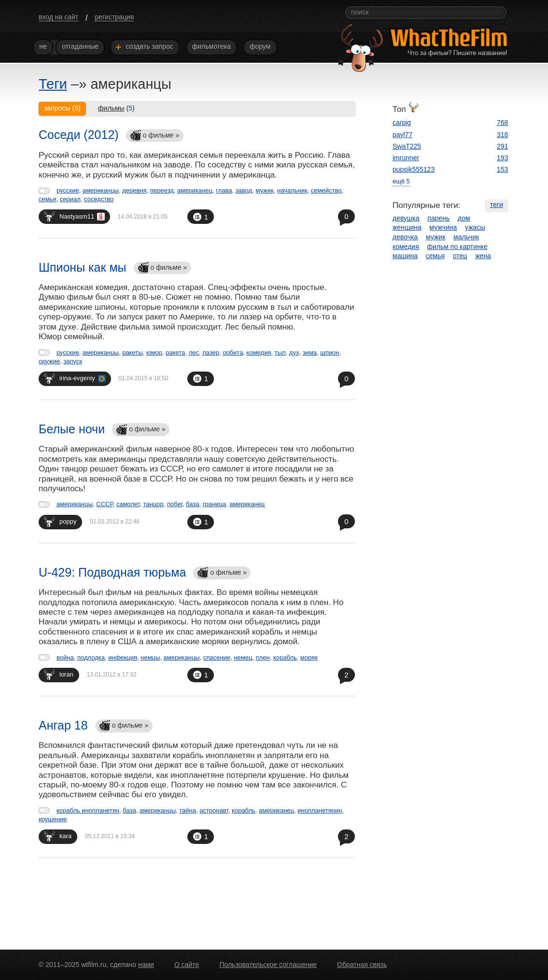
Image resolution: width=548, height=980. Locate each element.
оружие (49, 361)
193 (502, 158)
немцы (150, 657)
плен (263, 657)
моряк (309, 657)
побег (175, 504)
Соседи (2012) (79, 135)
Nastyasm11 (74, 216)
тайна (188, 810)
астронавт (214, 810)
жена (483, 256)
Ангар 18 (63, 725)
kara (58, 836)
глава (224, 190)
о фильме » (155, 136)
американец (195, 190)
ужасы (475, 227)
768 (502, 123)
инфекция (123, 657)
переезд (162, 190)
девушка (406, 218)
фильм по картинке (457, 247)
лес (193, 352)
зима (310, 352)
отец (460, 256)
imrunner (406, 158)
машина (405, 256)
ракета (175, 352)
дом (464, 218)
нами (146, 965)
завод (244, 190)
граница (214, 504)
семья (47, 199)
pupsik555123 (414, 169)
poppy (60, 521)
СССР (104, 504)
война (65, 657)
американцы (101, 190)
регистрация (114, 17)
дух (294, 352)
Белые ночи (72, 429)
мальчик (466, 237)
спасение (217, 657)
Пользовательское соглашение (268, 965)
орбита (233, 352)
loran (59, 674)
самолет (128, 504)
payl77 (402, 135)
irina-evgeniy (75, 378)
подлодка (91, 657)
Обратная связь (362, 965)
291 (502, 146)
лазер (211, 352)
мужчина (443, 227)
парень (438, 218)
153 (502, 169)
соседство (99, 199)
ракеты (132, 352)
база (192, 504)
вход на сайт (58, 17)
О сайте (187, 965)
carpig (402, 123)
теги (497, 205)
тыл (280, 352)
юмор (154, 352)
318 (502, 135)
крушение (53, 819)
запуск (73, 361)
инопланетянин (320, 810)
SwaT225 (407, 146)
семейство (326, 190)
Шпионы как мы (83, 267)
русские (68, 190)
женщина (407, 227)
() (116, 108)
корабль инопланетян (88, 810)
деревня (134, 190)
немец (243, 657)
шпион (330, 352)
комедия (259, 352)
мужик (264, 190)
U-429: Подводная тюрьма (112, 572)
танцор (154, 504)
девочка (405, 237)
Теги (53, 84)
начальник (292, 190)
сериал (70, 199)
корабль (285, 657)
